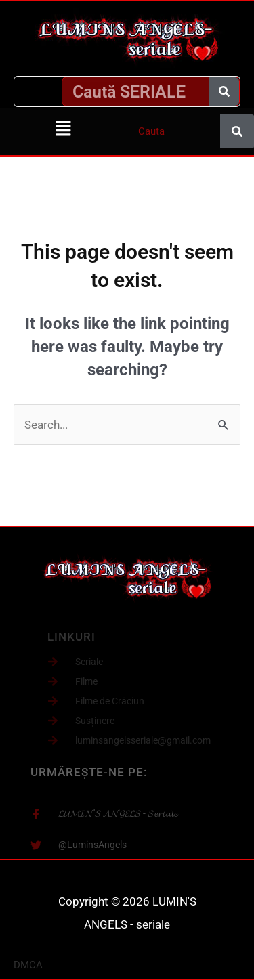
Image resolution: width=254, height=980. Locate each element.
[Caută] (224, 91)
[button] (64, 129)
